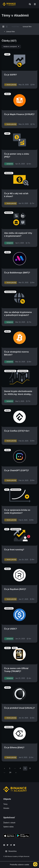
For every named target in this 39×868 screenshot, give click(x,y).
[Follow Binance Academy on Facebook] (4, 845)
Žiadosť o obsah (9, 823)
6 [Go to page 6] (30, 768)
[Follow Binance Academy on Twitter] (7, 845)
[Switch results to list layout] (7, 27)
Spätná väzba (8, 827)
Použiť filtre (15, 27)
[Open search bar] (29, 4)
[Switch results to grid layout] (3, 27)
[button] (35, 4)
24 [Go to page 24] (10, 772)
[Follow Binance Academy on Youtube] (14, 845)
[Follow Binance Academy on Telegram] (11, 845)
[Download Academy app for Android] (23, 836)
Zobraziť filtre (9, 32)
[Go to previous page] (4, 768)
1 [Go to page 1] (10, 768)
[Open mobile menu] (35, 4)
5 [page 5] (25, 768)
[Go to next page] (16, 773)
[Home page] (9, 4)
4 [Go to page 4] (20, 768)
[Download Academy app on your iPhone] (9, 836)
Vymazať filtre (27, 27)
